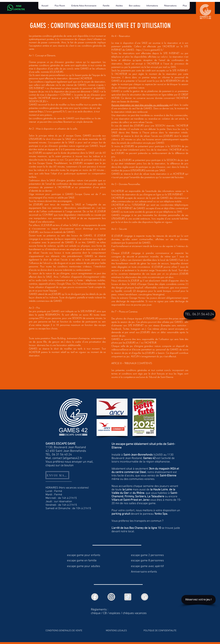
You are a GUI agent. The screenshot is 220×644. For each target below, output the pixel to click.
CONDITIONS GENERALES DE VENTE (64, 631)
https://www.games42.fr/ (150, 50)
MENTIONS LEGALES (116, 631)
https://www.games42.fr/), (53, 111)
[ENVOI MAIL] (57, 475)
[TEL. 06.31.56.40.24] (200, 314)
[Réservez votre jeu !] (199, 600)
